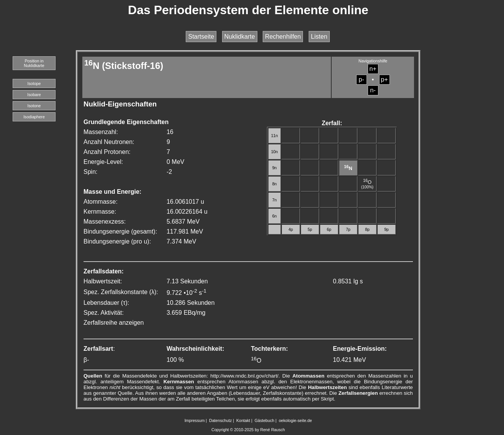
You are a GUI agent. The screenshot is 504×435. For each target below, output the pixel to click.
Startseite (201, 37)
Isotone (34, 106)
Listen (319, 37)
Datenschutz (220, 420)
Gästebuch (265, 420)
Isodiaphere (34, 117)
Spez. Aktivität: (104, 313)
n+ (373, 69)
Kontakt (243, 420)
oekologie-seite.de (295, 420)
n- (373, 90)
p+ (385, 79)
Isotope (34, 83)
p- (362, 79)
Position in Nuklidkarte (34, 63)
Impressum (195, 420)
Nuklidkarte (240, 37)
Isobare (34, 95)
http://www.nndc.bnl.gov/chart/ (244, 376)
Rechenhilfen (283, 37)
